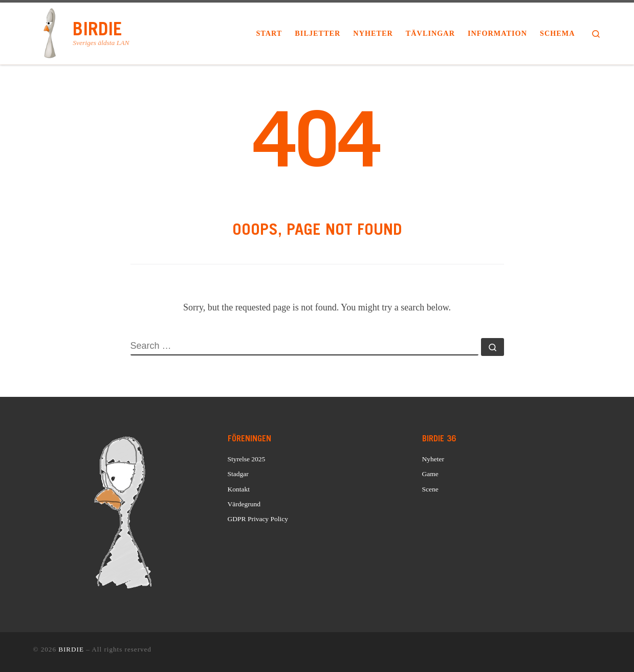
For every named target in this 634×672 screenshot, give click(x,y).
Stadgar (238, 474)
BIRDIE (71, 649)
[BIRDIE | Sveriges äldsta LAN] (51, 32)
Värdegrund (244, 504)
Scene (430, 489)
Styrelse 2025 (247, 459)
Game (430, 474)
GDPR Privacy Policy (258, 519)
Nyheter (433, 459)
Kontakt (239, 489)
